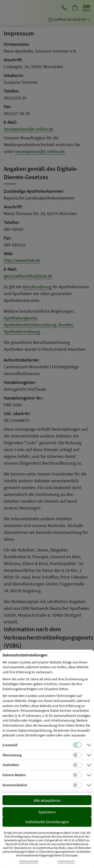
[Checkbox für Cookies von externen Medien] (77, 775)
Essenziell (10, 745)
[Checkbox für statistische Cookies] (77, 765)
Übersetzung (12, 755)
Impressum (66, 861)
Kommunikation (15, 785)
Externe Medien (14, 775)
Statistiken (11, 765)
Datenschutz (29, 861)
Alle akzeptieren (47, 800)
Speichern (47, 812)
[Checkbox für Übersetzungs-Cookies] (77, 755)
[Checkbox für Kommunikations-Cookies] (77, 785)
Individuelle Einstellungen (47, 822)
